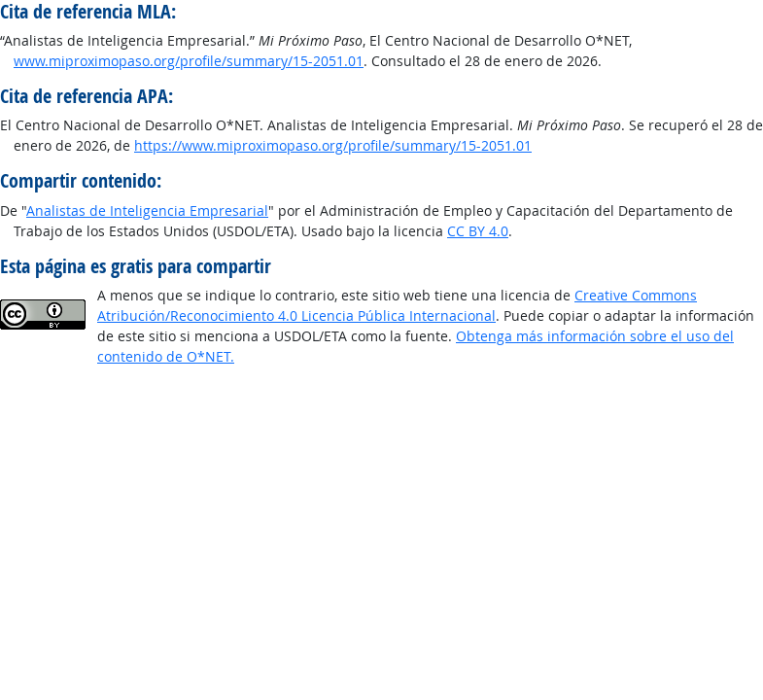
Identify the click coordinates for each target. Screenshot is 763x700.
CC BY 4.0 (478, 231)
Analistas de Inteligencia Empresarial (147, 210)
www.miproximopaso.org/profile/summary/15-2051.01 (189, 61)
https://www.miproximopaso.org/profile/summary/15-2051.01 (333, 145)
